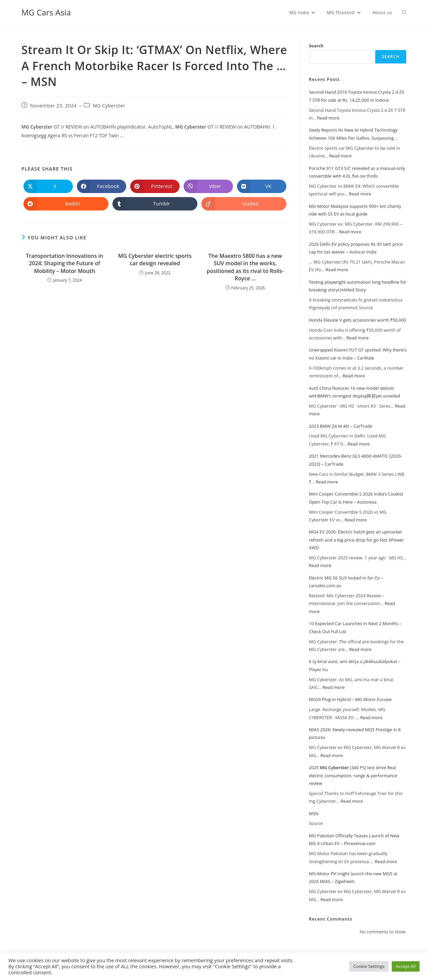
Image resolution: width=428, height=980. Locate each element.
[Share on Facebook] (102, 186)
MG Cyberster (109, 106)
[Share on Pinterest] (155, 186)
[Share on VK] (262, 186)
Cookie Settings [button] (369, 966)
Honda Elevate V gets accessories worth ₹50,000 (358, 320)
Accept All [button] (406, 966)
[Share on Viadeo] (244, 204)
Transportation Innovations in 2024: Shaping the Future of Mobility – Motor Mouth (64, 263)
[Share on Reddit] (66, 204)
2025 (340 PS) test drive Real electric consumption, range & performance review (353, 775)
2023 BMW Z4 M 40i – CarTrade (341, 426)
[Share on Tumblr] (155, 204)
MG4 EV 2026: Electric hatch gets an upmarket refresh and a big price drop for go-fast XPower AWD (356, 540)
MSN (314, 813)
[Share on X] (48, 186)
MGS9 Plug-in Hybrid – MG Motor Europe (350, 699)
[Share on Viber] (208, 186)
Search (316, 46)
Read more (328, 118)
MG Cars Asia (46, 12)
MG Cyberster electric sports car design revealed (155, 260)
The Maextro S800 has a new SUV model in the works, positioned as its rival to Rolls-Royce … (245, 267)
